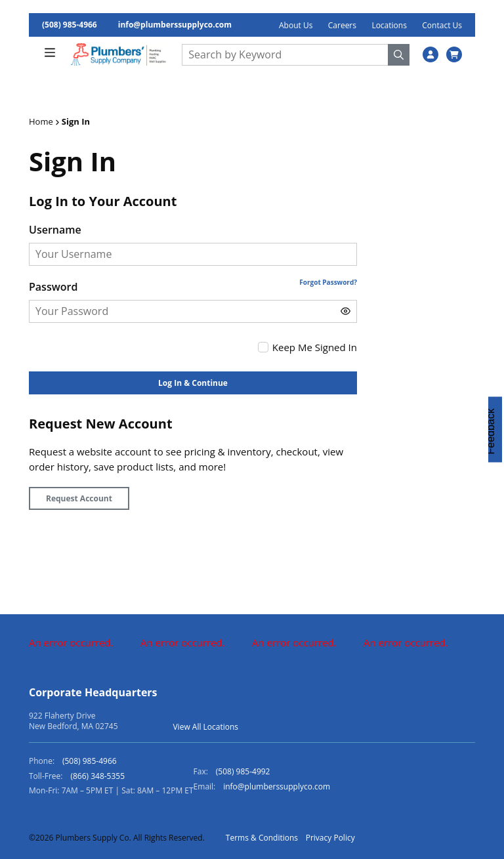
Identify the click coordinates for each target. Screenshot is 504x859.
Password (53, 287)
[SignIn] (430, 54)
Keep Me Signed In (315, 347)
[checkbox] (263, 347)
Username (55, 230)
